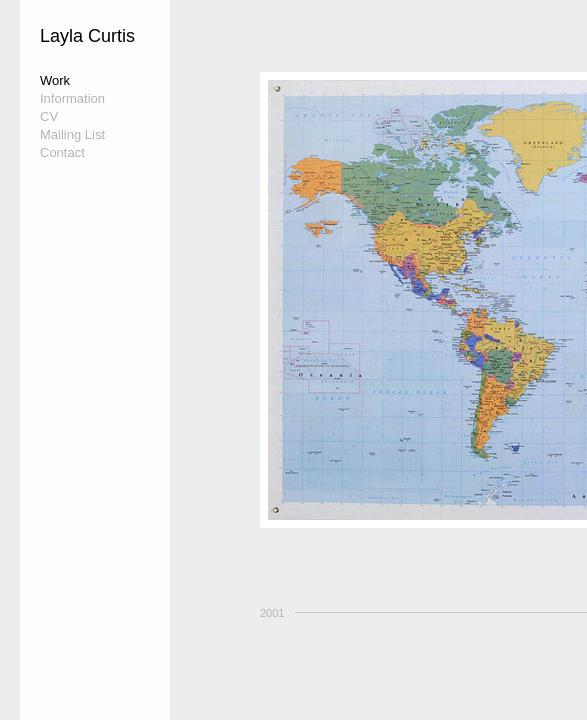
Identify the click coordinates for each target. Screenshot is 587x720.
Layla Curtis (87, 36)
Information (72, 98)
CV (49, 116)
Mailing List (72, 134)
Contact (62, 152)
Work (55, 80)
